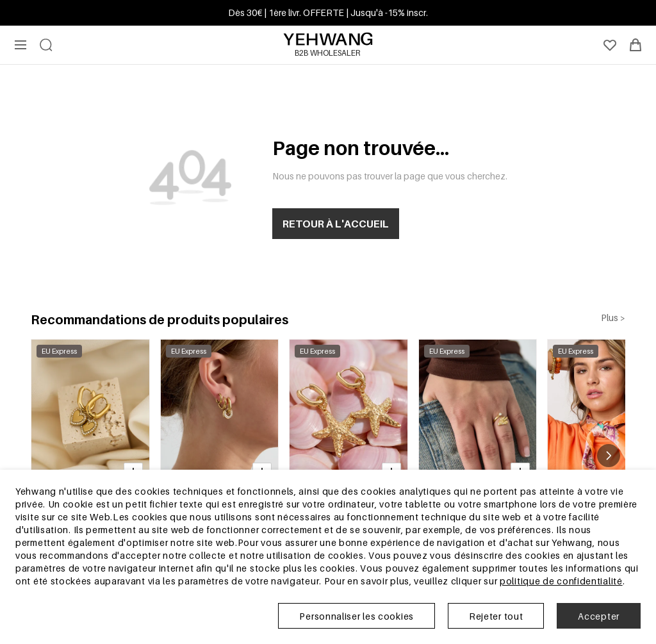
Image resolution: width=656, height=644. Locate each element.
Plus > (613, 318)
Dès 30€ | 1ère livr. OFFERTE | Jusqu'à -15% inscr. (328, 12)
